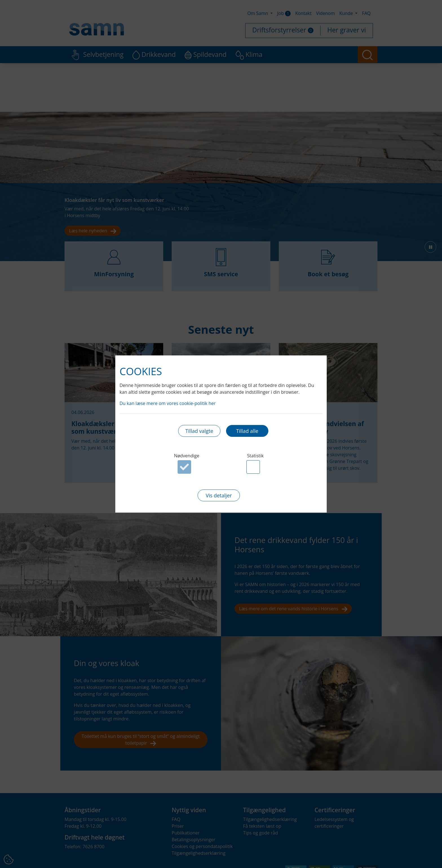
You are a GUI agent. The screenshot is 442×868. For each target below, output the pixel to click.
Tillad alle (247, 431)
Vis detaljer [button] (219, 495)
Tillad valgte (199, 431)
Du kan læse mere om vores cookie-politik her (168, 403)
